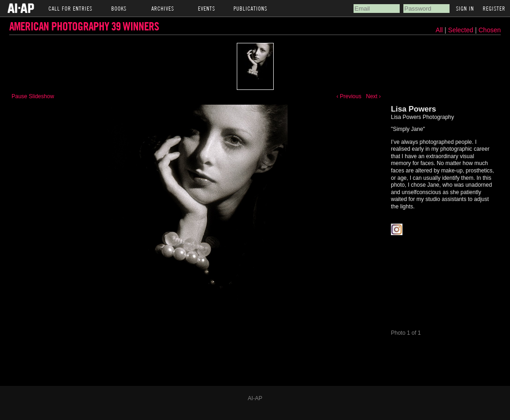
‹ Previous (349, 96)
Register (494, 8)
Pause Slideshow (33, 96)
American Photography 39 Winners (84, 26)
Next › (373, 96)
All (439, 30)
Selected (462, 30)
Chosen (490, 30)
